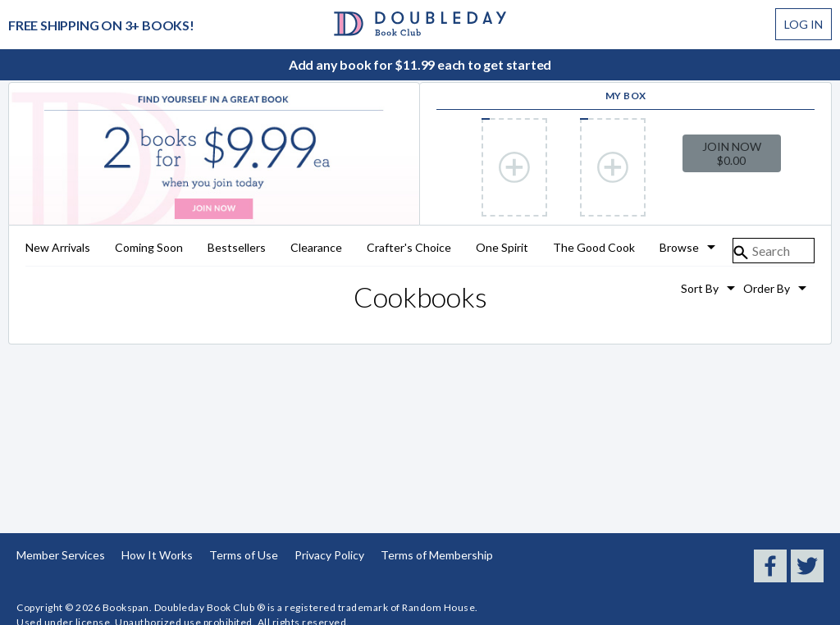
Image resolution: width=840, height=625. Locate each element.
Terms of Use (244, 555)
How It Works (157, 555)
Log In (803, 24)
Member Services (61, 555)
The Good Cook (594, 248)
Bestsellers (237, 248)
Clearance (316, 248)
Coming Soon (149, 248)
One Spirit (502, 248)
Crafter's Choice (409, 248)
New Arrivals (58, 248)
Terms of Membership (437, 555)
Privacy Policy (329, 555)
